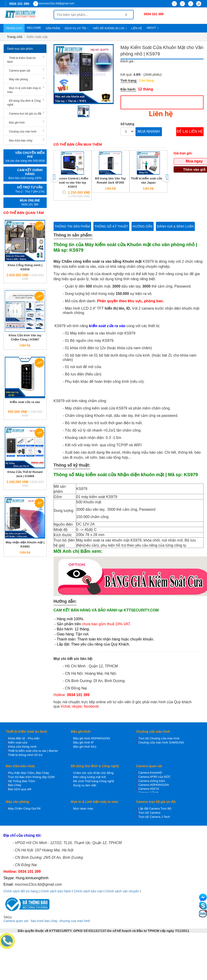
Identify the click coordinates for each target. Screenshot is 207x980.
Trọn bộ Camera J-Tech (154, 817)
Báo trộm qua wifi (20, 789)
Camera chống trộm (152, 781)
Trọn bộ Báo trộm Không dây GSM (31, 777)
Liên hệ (137, 28)
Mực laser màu (83, 808)
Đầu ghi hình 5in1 (85, 747)
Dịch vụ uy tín (76, 28)
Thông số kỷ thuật (111, 226)
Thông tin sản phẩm (72, 226)
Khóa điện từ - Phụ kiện (24, 738)
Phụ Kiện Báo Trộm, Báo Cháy (29, 773)
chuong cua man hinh (75, 921)
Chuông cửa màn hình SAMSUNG (161, 742)
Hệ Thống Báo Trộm (22, 781)
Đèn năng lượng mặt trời (89, 777)
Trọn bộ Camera (149, 813)
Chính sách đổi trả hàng (21, 891)
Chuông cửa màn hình (23, 132)
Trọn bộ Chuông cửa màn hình (159, 738)
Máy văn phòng (18, 79)
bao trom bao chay (44, 921)
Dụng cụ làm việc (85, 785)
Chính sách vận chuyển (122, 891)
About (152, 28)
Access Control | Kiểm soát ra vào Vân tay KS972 (72, 183)
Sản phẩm (53, 28)
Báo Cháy (15, 785)
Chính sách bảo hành (56, 891)
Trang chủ (14, 28)
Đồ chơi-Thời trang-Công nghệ (93, 781)
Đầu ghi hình (17, 123)
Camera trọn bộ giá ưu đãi (25, 114)
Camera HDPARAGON (154, 785)
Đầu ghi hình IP (83, 742)
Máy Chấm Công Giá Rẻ (24, 808)
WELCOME (34, 28)
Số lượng (127, 124)
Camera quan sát (20, 71)
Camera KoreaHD (150, 773)
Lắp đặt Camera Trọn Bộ (155, 808)
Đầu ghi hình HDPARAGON (92, 738)
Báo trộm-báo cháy (21, 141)
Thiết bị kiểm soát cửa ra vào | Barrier (33, 751)
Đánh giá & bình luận (175, 226)
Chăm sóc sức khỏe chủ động (93, 773)
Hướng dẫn (143, 226)
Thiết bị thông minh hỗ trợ (25, 755)
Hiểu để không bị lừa (110, 28)
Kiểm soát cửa (18, 742)
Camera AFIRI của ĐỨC (154, 777)
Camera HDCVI (149, 789)
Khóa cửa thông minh (22, 747)
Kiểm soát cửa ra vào (25, 402)
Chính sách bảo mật (88, 891)
